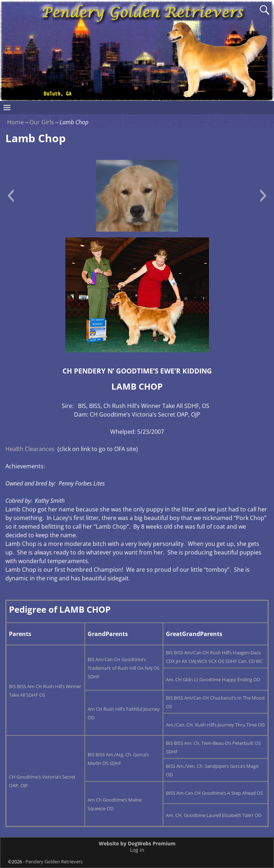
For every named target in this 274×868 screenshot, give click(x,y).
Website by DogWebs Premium (137, 843)
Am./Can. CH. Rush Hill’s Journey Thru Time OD (215, 725)
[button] (11, 196)
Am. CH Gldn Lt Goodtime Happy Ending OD (213, 679)
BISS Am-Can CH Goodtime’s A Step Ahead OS (214, 793)
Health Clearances (30, 449)
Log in (137, 850)
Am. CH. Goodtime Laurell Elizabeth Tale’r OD (214, 815)
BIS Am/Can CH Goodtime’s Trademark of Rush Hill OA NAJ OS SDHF (124, 668)
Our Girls (42, 122)
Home (15, 122)
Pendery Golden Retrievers (54, 862)
